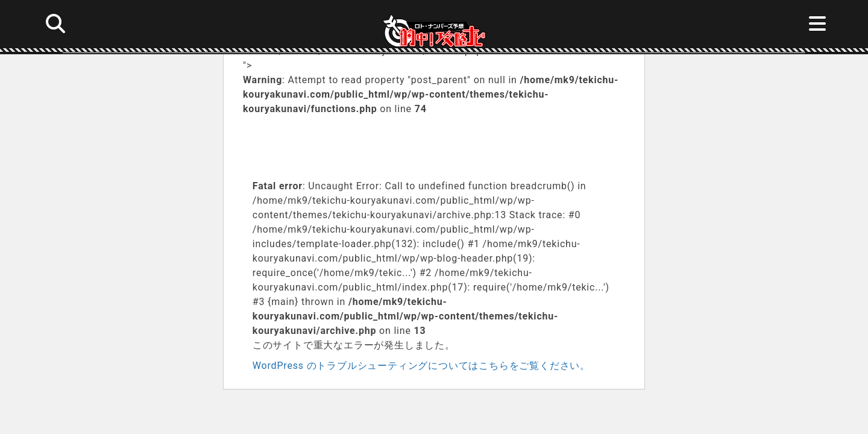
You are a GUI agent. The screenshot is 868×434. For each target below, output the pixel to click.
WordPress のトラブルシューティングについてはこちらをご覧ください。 (421, 366)
